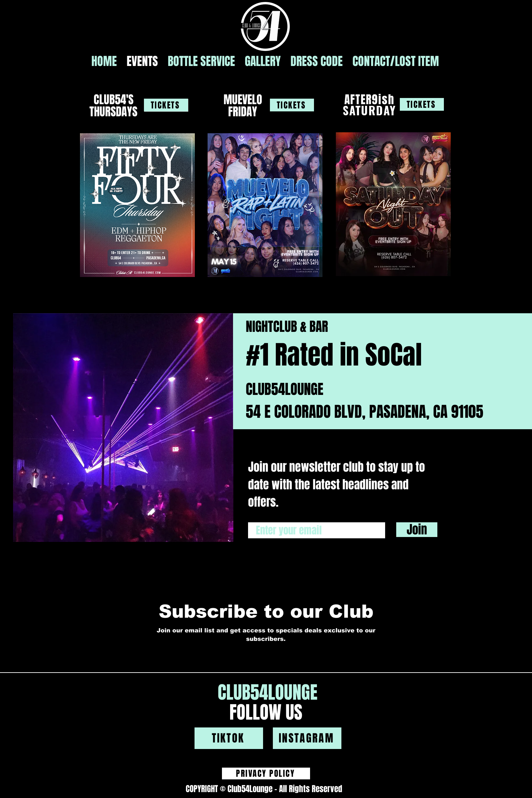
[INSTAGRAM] (307, 738)
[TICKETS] (166, 105)
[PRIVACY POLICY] (266, 774)
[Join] (417, 530)
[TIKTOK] (229, 738)
